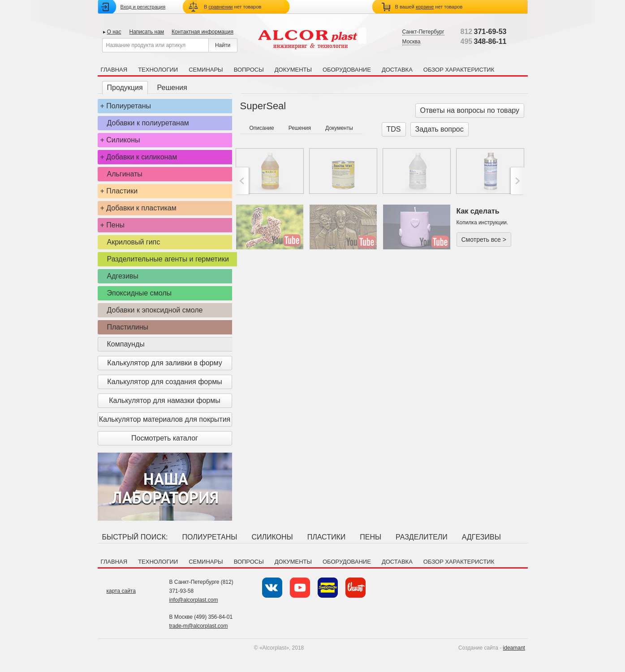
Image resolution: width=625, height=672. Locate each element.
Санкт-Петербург (423, 32)
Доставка (397, 70)
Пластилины (128, 327)
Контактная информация (203, 32)
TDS (394, 129)
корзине (425, 7)
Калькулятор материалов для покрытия (165, 419)
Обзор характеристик (459, 70)
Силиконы (123, 140)
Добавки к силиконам (142, 157)
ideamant (514, 648)
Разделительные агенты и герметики (168, 259)
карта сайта (121, 591)
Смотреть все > (484, 240)
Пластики (122, 191)
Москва (412, 42)
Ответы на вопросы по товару (470, 110)
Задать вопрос (440, 129)
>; (516, 181)
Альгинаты (125, 174)
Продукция (125, 88)
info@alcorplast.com (194, 600)
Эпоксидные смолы (140, 293)
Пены (115, 225)
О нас (114, 32)
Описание (262, 128)
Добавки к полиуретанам (148, 123)
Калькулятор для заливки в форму (164, 363)
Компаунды (126, 344)
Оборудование (347, 70)
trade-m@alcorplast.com (199, 626)
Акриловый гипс (134, 242)
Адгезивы (123, 276)
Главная (114, 70)
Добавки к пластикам (141, 208)
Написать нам (147, 32)
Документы (293, 70)
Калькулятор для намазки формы (165, 400)
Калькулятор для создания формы (164, 382)
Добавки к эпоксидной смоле (155, 310)
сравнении (220, 7)
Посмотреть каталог (165, 438)
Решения (172, 88)
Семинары (206, 70)
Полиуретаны (129, 106)
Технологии (158, 70)
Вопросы (249, 70)
